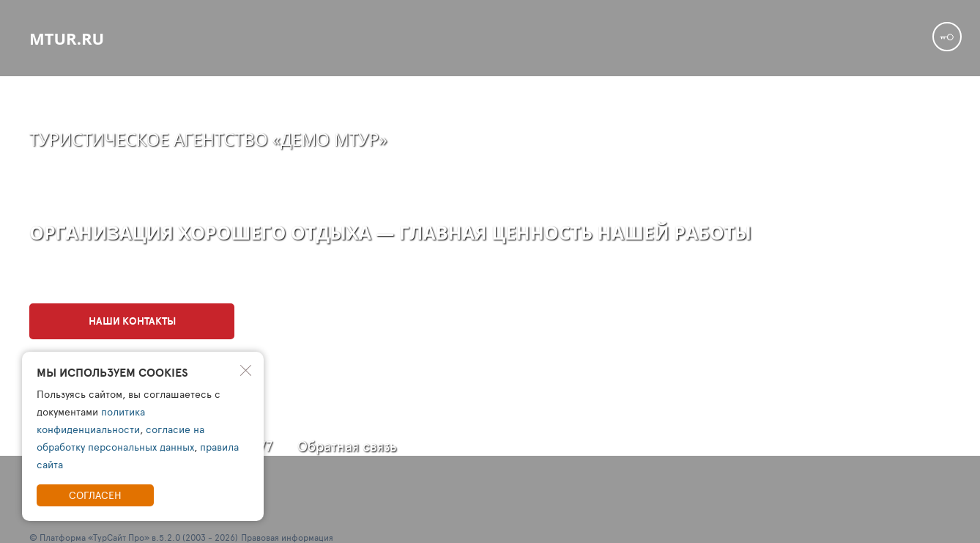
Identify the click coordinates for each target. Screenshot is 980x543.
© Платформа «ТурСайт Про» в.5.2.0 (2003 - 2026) (134, 537)
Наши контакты (132, 321)
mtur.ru (67, 38)
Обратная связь (347, 446)
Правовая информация (287, 537)
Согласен (95, 495)
